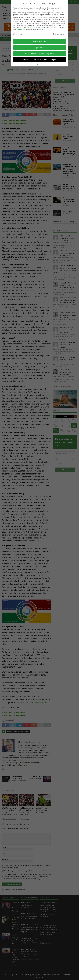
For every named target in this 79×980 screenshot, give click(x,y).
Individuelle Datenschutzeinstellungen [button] (39, 60)
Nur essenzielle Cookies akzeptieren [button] (39, 53)
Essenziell (17, 34)
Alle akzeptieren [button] (39, 41)
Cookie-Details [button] (33, 64)
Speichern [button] (39, 47)
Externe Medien (58, 34)
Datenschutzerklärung (34, 27)
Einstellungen (21, 29)
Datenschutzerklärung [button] (44, 64)
